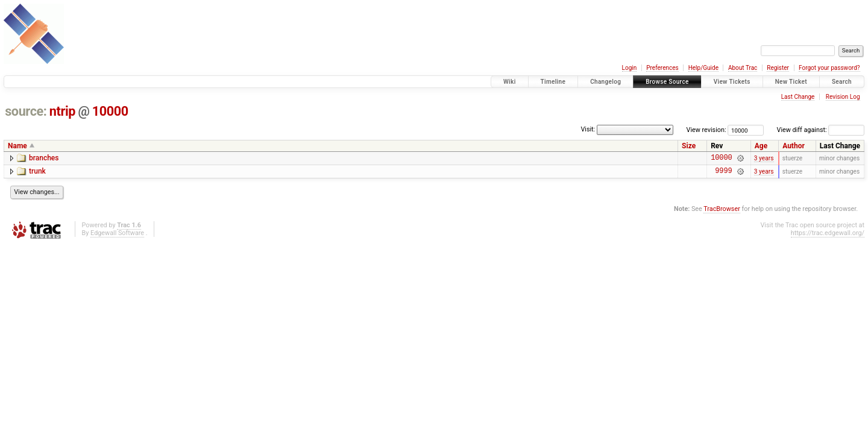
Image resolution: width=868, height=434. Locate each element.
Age (761, 146)
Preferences (662, 68)
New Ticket (791, 82)
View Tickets (732, 82)
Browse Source (667, 82)
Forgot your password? (829, 68)
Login (630, 68)
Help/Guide (703, 68)
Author (794, 146)
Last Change (798, 97)
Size (689, 146)
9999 (723, 174)
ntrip (62, 111)
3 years (764, 159)
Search (842, 82)
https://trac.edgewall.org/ (828, 237)
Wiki (510, 82)
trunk (37, 173)
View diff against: (821, 130)
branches (44, 158)
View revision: (706, 130)
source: (26, 111)
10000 (110, 111)
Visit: (588, 129)
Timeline (553, 82)
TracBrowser (722, 212)
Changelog (605, 82)
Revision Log (843, 97)
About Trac (743, 68)
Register (778, 68)
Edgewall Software (117, 237)
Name (17, 146)
